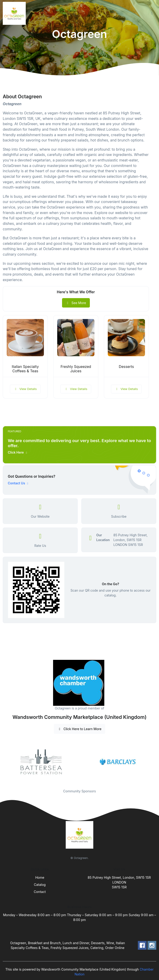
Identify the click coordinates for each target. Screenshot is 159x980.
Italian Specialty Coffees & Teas (25, 369)
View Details (25, 389)
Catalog (40, 885)
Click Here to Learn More (80, 729)
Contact (40, 892)
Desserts (126, 367)
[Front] (15, 13)
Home (40, 877)
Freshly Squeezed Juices (76, 369)
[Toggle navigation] (152, 13)
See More (76, 303)
